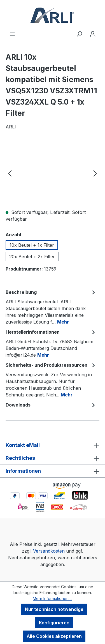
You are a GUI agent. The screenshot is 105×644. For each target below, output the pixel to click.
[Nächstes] (95, 173)
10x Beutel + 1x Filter (32, 245)
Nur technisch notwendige (54, 609)
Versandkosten (49, 551)
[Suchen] (79, 34)
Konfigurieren (54, 623)
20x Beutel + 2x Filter (32, 257)
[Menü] (12, 34)
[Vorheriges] (10, 173)
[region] (53, 173)
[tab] (51, 307)
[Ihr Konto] (93, 34)
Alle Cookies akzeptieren (54, 636)
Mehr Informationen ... (53, 598)
